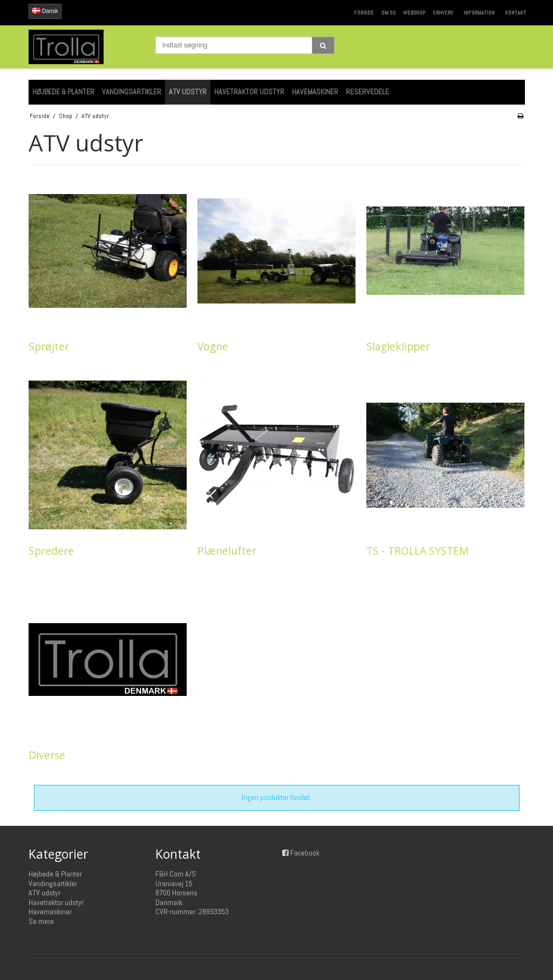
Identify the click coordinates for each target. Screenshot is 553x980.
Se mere (41, 921)
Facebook (305, 853)
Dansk (45, 11)
